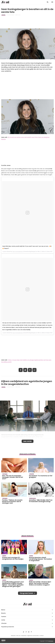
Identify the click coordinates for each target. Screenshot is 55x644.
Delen (21, 370)
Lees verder (28, 441)
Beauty (3, 613)
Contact (42, 636)
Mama (3, 610)
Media (3, 15)
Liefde (3, 620)
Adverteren (24, 636)
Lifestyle (4, 623)
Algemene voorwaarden (33, 636)
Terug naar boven (26, 593)
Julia (19, 15)
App (34, 370)
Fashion (4, 617)
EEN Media (51, 641)
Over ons (18, 636)
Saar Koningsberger (18, 252)
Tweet (25, 370)
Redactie (13, 636)
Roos (19, 387)
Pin (30, 370)
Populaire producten (8, 627)
